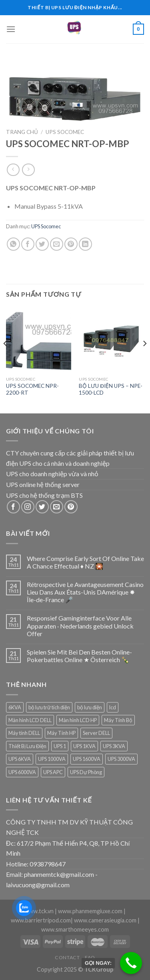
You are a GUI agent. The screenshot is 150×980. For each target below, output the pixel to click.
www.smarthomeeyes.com (75, 929)
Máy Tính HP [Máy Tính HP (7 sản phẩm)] (61, 733)
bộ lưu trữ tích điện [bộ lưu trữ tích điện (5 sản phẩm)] (49, 707)
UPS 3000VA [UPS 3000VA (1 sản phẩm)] (121, 759)
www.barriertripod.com (41, 920)
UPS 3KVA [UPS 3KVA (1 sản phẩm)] (114, 746)
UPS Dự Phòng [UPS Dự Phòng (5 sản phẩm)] (86, 772)
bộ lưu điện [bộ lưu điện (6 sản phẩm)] (90, 707)
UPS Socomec (65, 132)
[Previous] (6, 359)
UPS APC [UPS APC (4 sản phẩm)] (53, 772)
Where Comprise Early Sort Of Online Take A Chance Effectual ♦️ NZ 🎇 (85, 562)
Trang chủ (22, 132)
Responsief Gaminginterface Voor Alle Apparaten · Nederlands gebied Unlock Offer (80, 626)
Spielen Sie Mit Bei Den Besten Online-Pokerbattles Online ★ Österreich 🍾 (79, 656)
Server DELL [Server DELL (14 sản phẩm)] (96, 733)
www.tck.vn (39, 911)
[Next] (144, 359)
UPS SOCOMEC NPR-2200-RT (32, 389)
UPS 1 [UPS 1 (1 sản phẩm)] (60, 746)
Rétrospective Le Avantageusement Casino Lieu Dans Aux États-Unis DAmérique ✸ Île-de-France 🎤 (85, 592)
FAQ (90, 957)
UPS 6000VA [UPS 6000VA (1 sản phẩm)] (22, 772)
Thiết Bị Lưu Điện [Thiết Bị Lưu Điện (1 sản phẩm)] (27, 746)
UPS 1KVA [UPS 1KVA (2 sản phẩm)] (84, 746)
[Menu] (11, 29)
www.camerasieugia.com (105, 920)
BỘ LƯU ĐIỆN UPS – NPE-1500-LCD (111, 389)
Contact (67, 957)
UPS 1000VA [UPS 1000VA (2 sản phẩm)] (52, 759)
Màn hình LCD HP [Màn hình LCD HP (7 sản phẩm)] (78, 720)
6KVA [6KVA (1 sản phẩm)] (15, 707)
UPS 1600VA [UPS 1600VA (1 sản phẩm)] (87, 759)
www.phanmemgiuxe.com (90, 911)
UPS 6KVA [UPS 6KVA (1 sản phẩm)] (20, 759)
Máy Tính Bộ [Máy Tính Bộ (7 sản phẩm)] (118, 720)
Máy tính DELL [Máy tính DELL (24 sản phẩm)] (24, 733)
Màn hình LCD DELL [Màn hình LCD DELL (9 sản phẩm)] (30, 720)
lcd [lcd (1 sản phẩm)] (113, 707)
